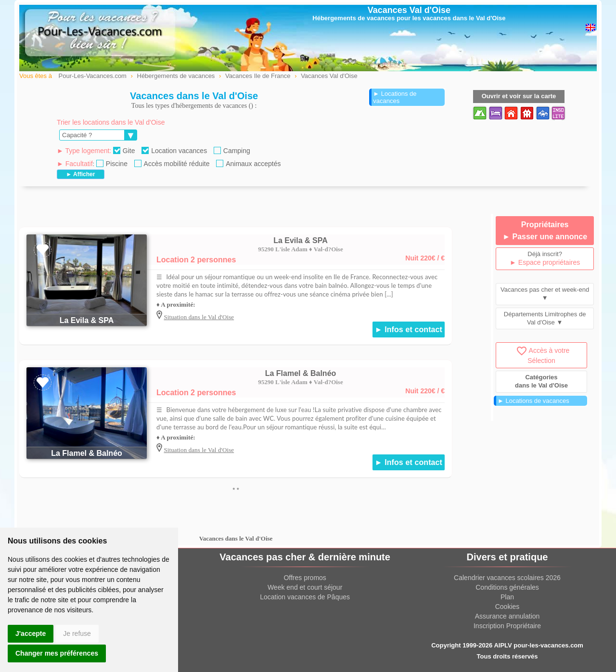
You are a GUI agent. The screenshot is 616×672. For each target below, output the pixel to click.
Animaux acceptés (248, 164)
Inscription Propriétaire (507, 626)
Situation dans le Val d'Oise (199, 317)
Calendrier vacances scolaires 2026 (507, 578)
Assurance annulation (507, 616)
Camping (232, 151)
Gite (124, 151)
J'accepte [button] (31, 633)
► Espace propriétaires (545, 262)
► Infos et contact (409, 330)
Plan (507, 597)
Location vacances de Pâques (305, 597)
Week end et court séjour (305, 587)
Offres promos (305, 578)
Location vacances (174, 151)
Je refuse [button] (77, 633)
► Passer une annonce (545, 237)
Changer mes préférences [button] (57, 653)
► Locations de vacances (395, 97)
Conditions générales (507, 587)
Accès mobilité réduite (172, 164)
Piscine (112, 164)
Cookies (507, 607)
